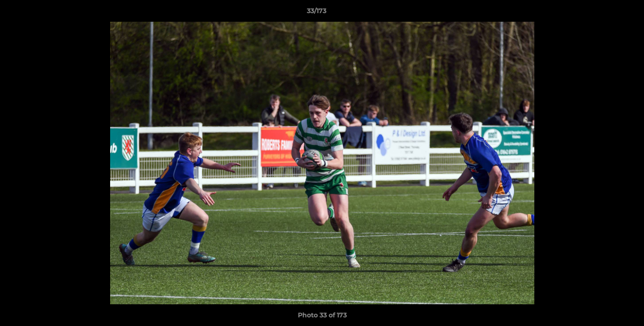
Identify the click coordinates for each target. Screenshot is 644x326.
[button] (606, 13)
